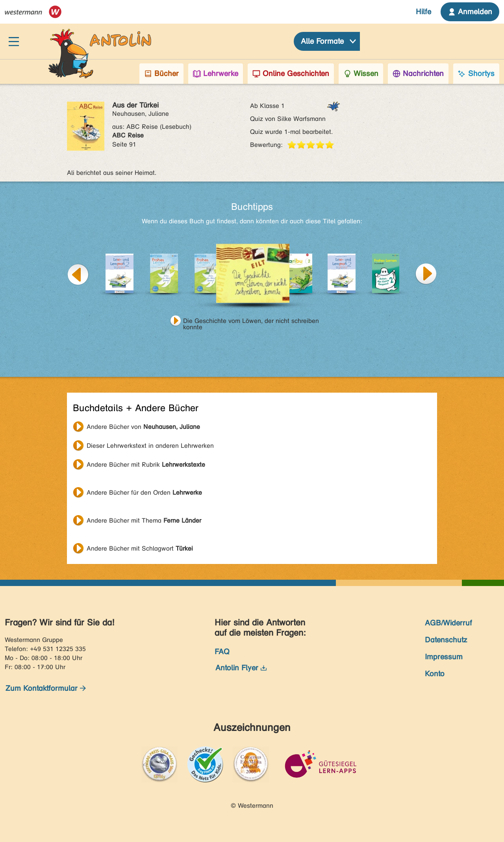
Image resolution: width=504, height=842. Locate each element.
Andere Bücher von (143, 427)
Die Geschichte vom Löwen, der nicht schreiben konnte (251, 322)
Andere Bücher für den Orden (144, 492)
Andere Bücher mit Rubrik (146, 465)
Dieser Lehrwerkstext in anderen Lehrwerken (150, 446)
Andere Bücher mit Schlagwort (140, 548)
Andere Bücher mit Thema (144, 520)
